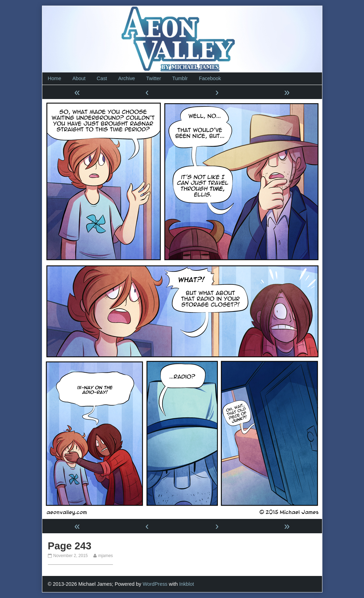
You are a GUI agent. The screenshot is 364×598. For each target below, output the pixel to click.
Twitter (154, 78)
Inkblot (186, 584)
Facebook (210, 78)
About (79, 78)
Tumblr (180, 78)
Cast (102, 78)
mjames (105, 556)
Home (55, 78)
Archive (127, 78)
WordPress (155, 584)
